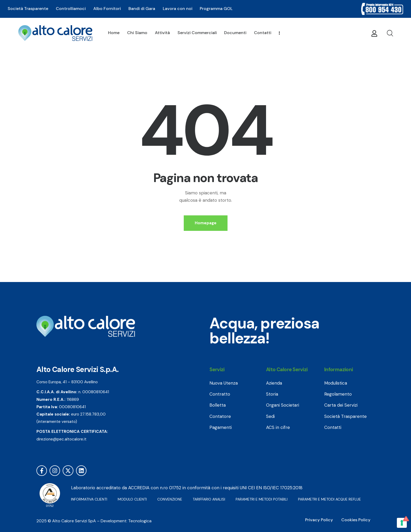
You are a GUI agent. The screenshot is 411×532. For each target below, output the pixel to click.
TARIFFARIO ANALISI (209, 499)
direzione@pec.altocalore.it (61, 439)
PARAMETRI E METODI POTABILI (262, 499)
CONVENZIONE (170, 499)
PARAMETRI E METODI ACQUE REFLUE (329, 499)
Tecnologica (140, 521)
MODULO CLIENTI (132, 499)
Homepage (206, 223)
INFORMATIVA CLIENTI (89, 499)
